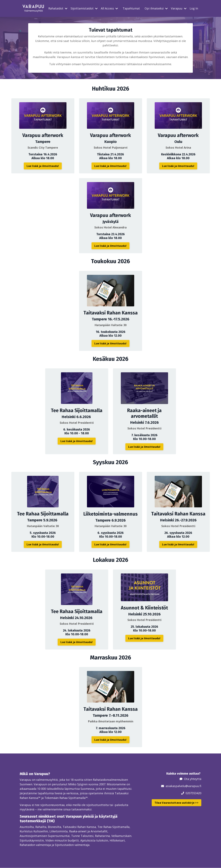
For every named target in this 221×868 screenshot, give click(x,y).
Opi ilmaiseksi (156, 8)
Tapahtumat (131, 8)
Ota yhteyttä (193, 779)
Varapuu (179, 8)
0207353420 (193, 793)
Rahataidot (58, 8)
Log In (194, 8)
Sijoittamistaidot (84, 8)
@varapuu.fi (193, 786)
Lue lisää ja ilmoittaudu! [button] (43, 166)
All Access (109, 8)
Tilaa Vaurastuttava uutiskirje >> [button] (177, 803)
